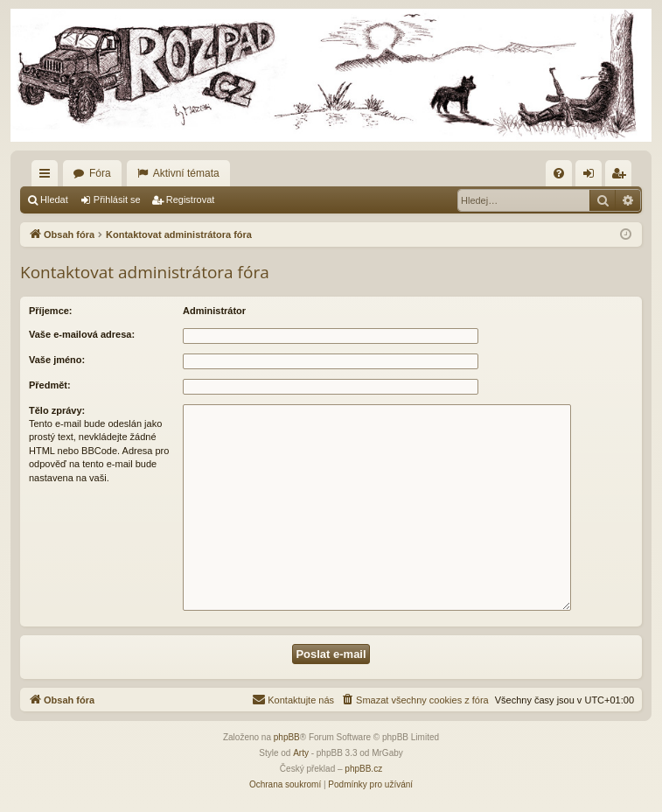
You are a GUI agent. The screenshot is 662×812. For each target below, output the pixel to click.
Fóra (100, 173)
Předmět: (50, 385)
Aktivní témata (186, 173)
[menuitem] (559, 173)
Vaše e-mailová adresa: (82, 334)
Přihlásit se (117, 199)
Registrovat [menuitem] (622, 177)
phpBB (287, 737)
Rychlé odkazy (48, 177)
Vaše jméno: (57, 360)
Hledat (54, 199)
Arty (301, 753)
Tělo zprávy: (57, 410)
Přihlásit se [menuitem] (592, 177)
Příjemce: (51, 311)
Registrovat (191, 199)
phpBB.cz (363, 769)
